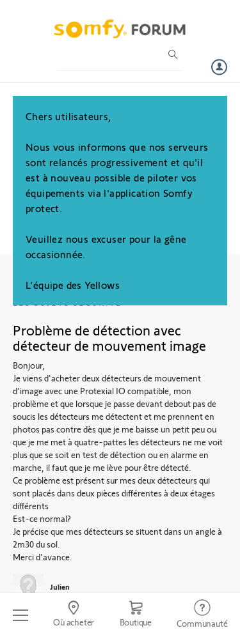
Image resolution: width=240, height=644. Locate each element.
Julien (60, 586)
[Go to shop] (136, 615)
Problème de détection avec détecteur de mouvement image (109, 337)
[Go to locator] (73, 615)
